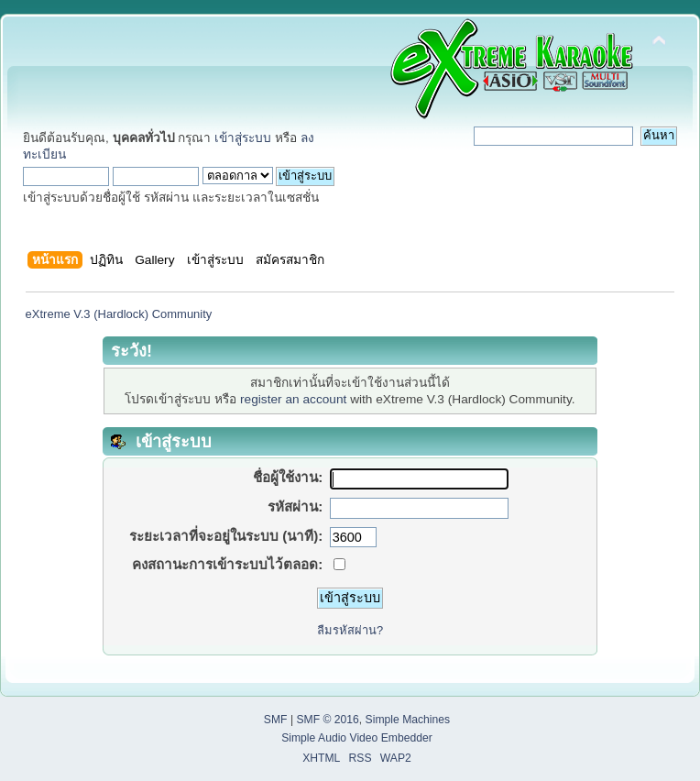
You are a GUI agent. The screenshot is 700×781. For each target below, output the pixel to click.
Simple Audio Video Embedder (357, 738)
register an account (293, 399)
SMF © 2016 (327, 720)
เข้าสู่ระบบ (243, 138)
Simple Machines (408, 720)
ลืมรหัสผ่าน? (350, 630)
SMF (276, 720)
